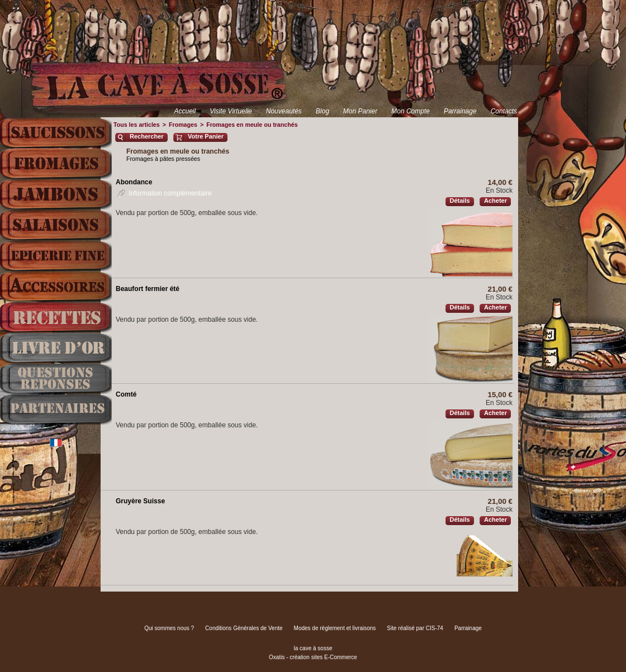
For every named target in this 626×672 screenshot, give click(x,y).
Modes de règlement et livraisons (335, 628)
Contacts (504, 111)
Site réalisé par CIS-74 (415, 628)
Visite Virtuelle (231, 111)
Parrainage (460, 111)
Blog (323, 111)
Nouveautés (284, 111)
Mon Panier (360, 111)
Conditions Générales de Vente (244, 628)
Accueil (185, 111)
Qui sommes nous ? (169, 628)
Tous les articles (137, 125)
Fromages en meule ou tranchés (252, 125)
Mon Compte (411, 111)
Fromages (183, 125)
